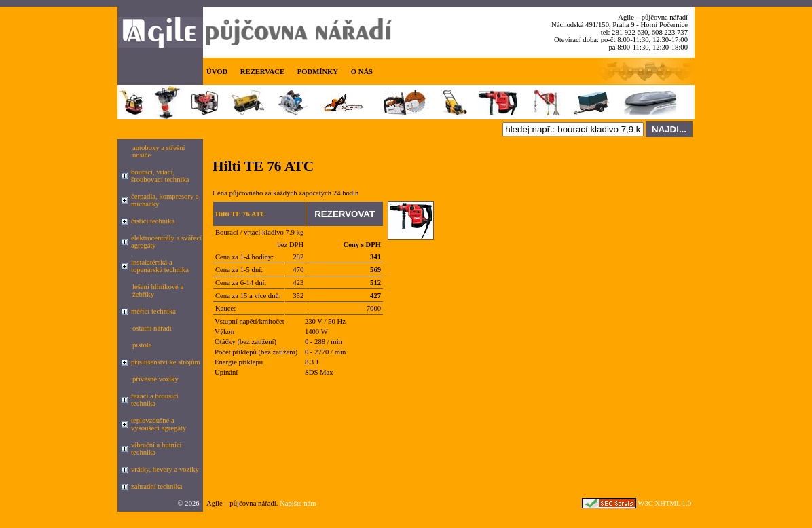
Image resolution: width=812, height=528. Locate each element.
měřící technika (153, 311)
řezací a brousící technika (155, 400)
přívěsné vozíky (155, 379)
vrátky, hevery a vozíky (165, 469)
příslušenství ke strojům (166, 362)
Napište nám (298, 503)
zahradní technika (156, 486)
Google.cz (218, 515)
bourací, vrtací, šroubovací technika (160, 176)
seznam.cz (253, 515)
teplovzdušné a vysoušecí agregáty (159, 424)
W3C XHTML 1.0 (664, 503)
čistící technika (153, 221)
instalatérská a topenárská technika (160, 266)
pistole (142, 345)
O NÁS (362, 72)
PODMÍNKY (318, 72)
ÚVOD (217, 72)
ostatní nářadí (152, 328)
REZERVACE (262, 72)
